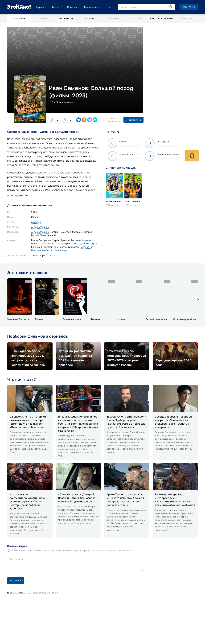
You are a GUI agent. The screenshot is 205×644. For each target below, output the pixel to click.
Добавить (110, 120)
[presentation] (198, 299)
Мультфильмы (92, 7)
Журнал (40, 7)
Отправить (16, 580)
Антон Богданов (40, 227)
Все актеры (62, 250)
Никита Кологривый (42, 244)
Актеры (90, 18)
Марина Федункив (81, 240)
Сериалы (72, 7)
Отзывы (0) (66, 18)
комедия (36, 222)
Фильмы (56, 7)
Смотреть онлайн (161, 18)
